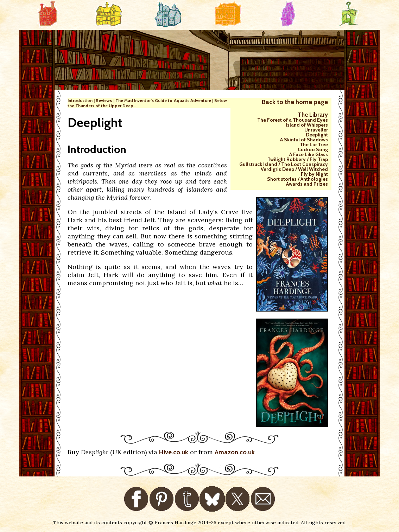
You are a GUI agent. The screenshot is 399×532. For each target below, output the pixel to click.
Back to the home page (295, 102)
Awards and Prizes (307, 184)
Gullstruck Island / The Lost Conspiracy (284, 164)
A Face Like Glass (309, 154)
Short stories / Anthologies (297, 179)
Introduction (80, 100)
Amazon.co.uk (235, 452)
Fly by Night (314, 174)
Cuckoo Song (313, 149)
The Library (313, 115)
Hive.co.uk (174, 452)
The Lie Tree (314, 145)
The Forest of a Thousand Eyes (293, 120)
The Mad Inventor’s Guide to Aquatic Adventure (163, 100)
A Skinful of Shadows (304, 140)
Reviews (104, 100)
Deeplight (317, 135)
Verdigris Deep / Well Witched (294, 169)
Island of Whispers (307, 125)
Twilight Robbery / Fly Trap (298, 159)
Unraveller (316, 130)
